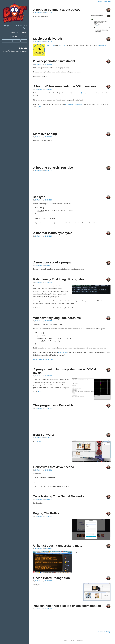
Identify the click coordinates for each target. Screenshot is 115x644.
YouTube (72, 640)
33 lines (42, 107)
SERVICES (15, 32)
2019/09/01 (48, 408)
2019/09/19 (48, 236)
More (66, 640)
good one (40, 441)
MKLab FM (62, 45)
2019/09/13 (48, 321)
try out (5, 52)
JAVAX (24, 32)
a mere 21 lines (63, 352)
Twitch (15, 37)
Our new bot (51, 45)
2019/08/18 (48, 608)
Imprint (100, 1)
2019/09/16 (48, 282)
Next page (107, 1)
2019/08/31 (48, 437)
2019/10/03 (48, 13)
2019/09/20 (48, 64)
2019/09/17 (48, 265)
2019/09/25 (48, 137)
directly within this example (74, 104)
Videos (23, 37)
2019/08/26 (48, 581)
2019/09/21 (48, 170)
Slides (16, 41)
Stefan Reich (39, 13)
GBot (24, 41)
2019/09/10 (48, 376)
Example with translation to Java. (43, 359)
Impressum (80, 640)
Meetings (7, 41)
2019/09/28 (48, 42)
